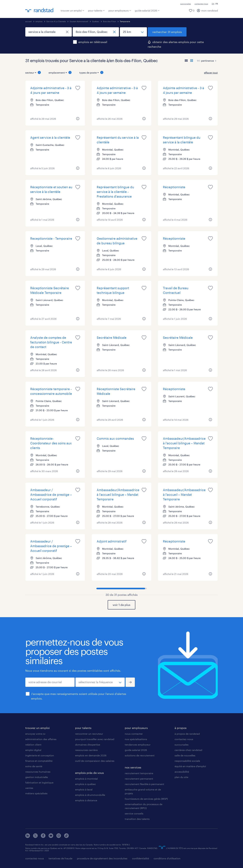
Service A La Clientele (56, 21)
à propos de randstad (187, 734)
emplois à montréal (86, 779)
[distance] (133, 32)
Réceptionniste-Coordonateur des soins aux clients (51, 443)
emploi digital (33, 750)
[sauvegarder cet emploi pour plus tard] (78, 88)
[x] (35, 837)
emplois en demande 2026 (91, 755)
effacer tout (211, 73)
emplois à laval (84, 789)
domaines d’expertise (88, 745)
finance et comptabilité (39, 761)
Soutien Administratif (79, 21)
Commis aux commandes (115, 438)
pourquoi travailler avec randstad (95, 739)
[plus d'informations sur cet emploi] (78, 119)
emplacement (60, 72)
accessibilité (182, 772)
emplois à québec (85, 784)
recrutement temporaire (139, 773)
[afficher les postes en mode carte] (192, 61)
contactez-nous (201, 4)
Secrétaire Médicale (112, 338)
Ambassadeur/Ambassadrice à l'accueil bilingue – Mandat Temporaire (184, 443)
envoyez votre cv (35, 734)
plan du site (181, 777)
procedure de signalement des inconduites (102, 858)
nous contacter (134, 734)
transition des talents (137, 819)
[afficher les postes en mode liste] (186, 61)
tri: (199, 60)
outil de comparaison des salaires (95, 761)
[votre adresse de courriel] (50, 682)
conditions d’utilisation (167, 858)
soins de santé (34, 766)
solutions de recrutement (140, 755)
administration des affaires (41, 739)
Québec (96, 21)
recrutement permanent (139, 779)
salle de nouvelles (185, 755)
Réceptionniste (174, 187)
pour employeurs (120, 10)
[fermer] (67, 32)
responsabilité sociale (187, 761)
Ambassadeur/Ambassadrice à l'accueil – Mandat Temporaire (184, 495)
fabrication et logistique (39, 782)
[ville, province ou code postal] (96, 32)
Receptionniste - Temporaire (51, 238)
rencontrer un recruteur (89, 734)
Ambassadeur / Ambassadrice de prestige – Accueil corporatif (51, 495)
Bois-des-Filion (109, 21)
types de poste (91, 72)
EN (213, 4)
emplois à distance (86, 800)
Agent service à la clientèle (50, 137)
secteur (33, 72)
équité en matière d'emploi (190, 766)
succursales (186, 4)
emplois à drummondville (90, 795)
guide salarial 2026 (147, 10)
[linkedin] (28, 837)
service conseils (134, 813)
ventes (29, 788)
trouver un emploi (72, 10)
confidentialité (141, 858)
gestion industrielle (37, 777)
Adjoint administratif (112, 541)
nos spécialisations (136, 739)
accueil (28, 21)
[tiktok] (66, 837)
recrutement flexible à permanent (144, 784)
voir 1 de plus (121, 605)
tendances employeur (138, 745)
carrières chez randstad (188, 750)
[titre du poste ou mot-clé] (49, 32)
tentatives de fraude (60, 858)
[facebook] (43, 837)
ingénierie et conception (40, 755)
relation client (33, 745)
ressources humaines (38, 772)
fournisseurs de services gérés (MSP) (146, 799)
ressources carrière (86, 750)
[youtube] (51, 837)
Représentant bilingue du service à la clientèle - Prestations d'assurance (115, 192)
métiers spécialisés (36, 793)
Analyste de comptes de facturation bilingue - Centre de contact (51, 342)
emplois (39, 21)
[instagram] (59, 837)
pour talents (96, 10)
